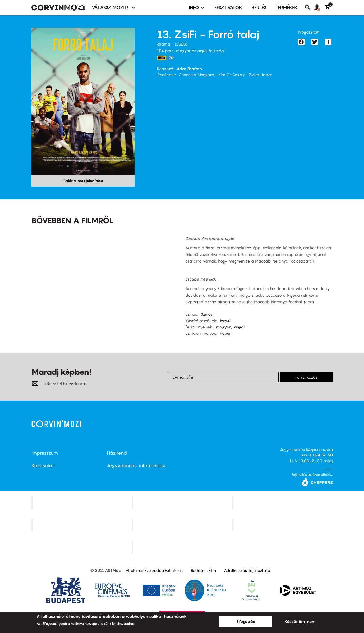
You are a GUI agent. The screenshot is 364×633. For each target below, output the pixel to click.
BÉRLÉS (259, 8)
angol (239, 327)
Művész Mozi (283, 503)
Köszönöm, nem (300, 621)
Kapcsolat (43, 466)
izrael (225, 321)
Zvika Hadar (261, 75)
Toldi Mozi (183, 548)
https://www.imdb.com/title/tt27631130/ (162, 58)
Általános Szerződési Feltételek (154, 570)
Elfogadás (246, 621)
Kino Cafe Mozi (183, 503)
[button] (319, 8)
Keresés (309, 7)
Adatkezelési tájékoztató (247, 570)
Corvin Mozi (82, 503)
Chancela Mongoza (197, 75)
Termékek (287, 8)
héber (225, 333)
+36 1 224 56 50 (317, 455)
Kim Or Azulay (232, 75)
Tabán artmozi (283, 525)
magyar (223, 327)
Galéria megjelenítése (83, 181)
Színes (207, 314)
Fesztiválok (228, 8)
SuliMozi (183, 525)
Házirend (117, 453)
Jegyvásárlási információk (136, 466)
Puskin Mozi (82, 525)
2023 (181, 44)
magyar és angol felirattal (200, 51)
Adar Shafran (189, 69)
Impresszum (45, 453)
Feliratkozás (306, 377)
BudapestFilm (203, 570)
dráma (164, 44)
